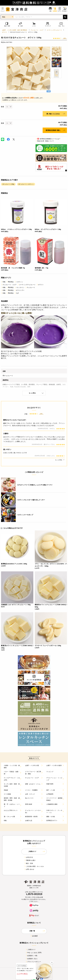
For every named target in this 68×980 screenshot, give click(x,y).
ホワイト (5, 32)
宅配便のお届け (30, 860)
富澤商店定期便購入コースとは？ (48, 139)
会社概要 (34, 936)
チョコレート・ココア (37, 30)
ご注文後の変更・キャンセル (34, 866)
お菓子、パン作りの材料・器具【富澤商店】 (15, 30)
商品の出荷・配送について (45, 141)
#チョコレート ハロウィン (26, 184)
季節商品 (10, 282)
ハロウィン (19, 282)
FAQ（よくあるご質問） (34, 953)
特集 (3, 282)
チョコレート (30, 287)
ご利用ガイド (31, 950)
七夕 (17, 293)
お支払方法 (28, 857)
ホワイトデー (19, 290)
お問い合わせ (29, 869)
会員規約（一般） (32, 956)
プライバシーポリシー (33, 962)
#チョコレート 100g (8, 184)
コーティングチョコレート (54, 30)
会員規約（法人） (32, 959)
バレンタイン (19, 287)
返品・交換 (28, 863)
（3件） (65, 38)
